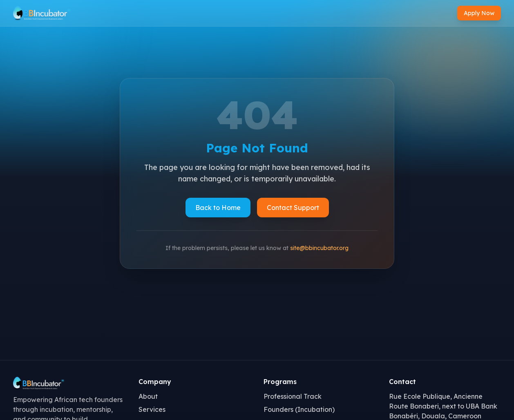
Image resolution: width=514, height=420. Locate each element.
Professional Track (293, 396)
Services (152, 409)
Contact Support (293, 208)
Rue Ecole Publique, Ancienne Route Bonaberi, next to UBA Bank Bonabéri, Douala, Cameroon (443, 406)
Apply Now (479, 13)
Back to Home (218, 208)
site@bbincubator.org (319, 248)
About (148, 396)
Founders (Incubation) (299, 409)
